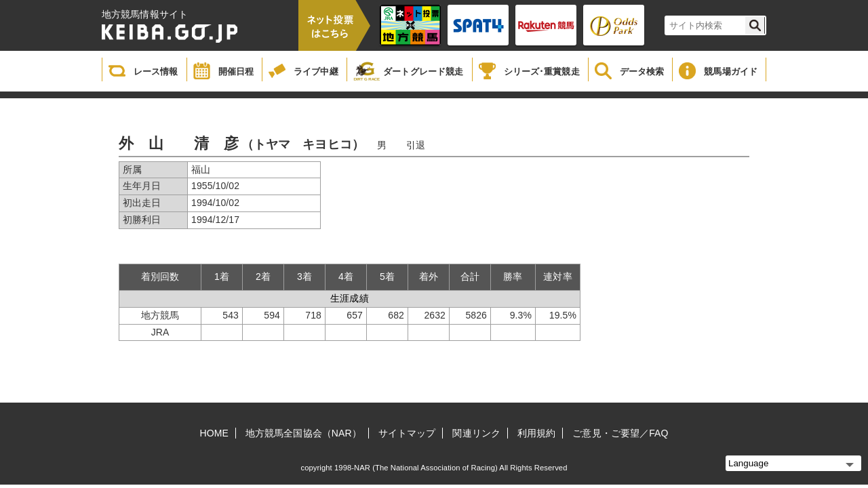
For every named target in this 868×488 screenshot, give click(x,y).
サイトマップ (407, 433)
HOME (214, 433)
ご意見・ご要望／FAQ (620, 433)
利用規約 (536, 433)
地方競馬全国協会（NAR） (303, 433)
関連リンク (476, 433)
